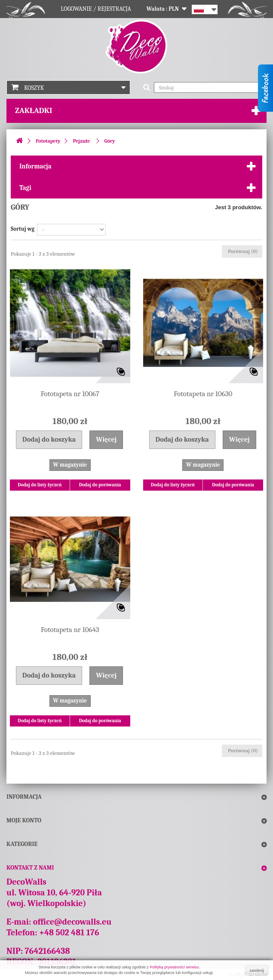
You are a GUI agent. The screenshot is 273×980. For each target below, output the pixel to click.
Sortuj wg (23, 229)
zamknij (257, 971)
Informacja (35, 166)
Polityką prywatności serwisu (174, 967)
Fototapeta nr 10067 (70, 394)
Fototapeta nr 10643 (70, 630)
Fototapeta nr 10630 (203, 394)
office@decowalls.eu (72, 922)
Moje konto (24, 820)
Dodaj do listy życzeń (40, 485)
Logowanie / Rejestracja (96, 9)
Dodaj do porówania (100, 485)
